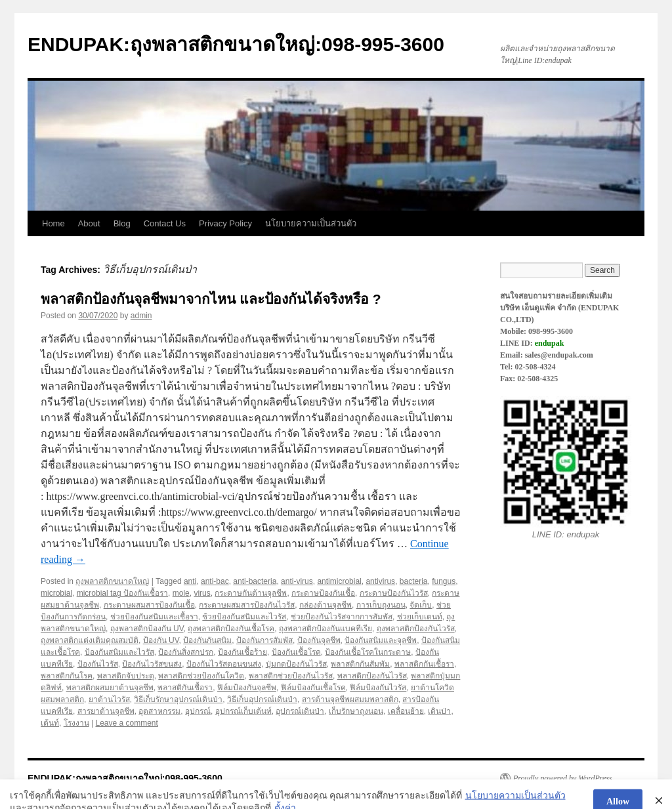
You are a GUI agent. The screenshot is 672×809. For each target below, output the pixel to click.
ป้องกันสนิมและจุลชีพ (381, 640)
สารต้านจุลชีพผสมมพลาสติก (350, 699)
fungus (444, 581)
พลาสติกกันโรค (67, 676)
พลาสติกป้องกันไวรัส (372, 676)
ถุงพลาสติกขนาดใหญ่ (112, 581)
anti (190, 581)
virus (202, 593)
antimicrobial (339, 581)
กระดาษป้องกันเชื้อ (323, 593)
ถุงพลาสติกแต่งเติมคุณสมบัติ (90, 640)
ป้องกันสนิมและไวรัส (119, 652)
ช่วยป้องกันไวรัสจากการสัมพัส (342, 617)
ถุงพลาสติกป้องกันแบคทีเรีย (325, 629)
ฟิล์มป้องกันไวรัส (378, 688)
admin (141, 316)
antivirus (380, 581)
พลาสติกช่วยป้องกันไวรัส (291, 676)
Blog (122, 223)
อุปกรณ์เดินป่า (300, 711)
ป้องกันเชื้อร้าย (242, 652)
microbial (56, 593)
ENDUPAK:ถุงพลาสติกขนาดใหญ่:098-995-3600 (236, 44)
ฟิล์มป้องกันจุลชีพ (247, 688)
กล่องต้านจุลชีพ (325, 605)
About (89, 223)
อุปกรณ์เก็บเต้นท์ (243, 711)
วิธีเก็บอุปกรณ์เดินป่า (262, 699)
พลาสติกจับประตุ (126, 676)
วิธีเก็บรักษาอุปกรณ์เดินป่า (178, 699)
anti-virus (297, 581)
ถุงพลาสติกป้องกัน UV (147, 629)
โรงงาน (76, 723)
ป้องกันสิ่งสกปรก (186, 652)
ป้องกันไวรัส (98, 664)
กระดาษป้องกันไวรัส (394, 593)
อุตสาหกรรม (159, 711)
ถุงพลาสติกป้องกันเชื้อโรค (231, 629)
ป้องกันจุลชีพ (319, 640)
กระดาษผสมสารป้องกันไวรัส (247, 605)
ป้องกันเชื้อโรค (296, 652)
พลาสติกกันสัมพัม (360, 664)
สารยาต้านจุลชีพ (106, 711)
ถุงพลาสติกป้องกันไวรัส (416, 629)
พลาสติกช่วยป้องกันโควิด (201, 676)
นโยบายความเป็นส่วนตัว (311, 223)
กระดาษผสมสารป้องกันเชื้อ (149, 605)
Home (53, 223)
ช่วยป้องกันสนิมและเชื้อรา (154, 617)
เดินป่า (439, 711)
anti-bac (215, 581)
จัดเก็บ (421, 605)
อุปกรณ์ (198, 711)
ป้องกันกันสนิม (207, 640)
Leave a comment (126, 723)
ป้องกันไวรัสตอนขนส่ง (224, 664)
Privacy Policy (225, 223)
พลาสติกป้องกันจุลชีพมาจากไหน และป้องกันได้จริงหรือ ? (211, 299)
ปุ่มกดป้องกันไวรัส (296, 664)
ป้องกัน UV (161, 640)
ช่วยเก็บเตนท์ (420, 617)
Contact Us (165, 223)
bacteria (414, 581)
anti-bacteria (255, 581)
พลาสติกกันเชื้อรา (424, 664)
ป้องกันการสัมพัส (264, 640)
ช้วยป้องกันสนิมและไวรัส (244, 617)
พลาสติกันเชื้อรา (185, 688)
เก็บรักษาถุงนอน (356, 711)
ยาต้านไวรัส (109, 699)
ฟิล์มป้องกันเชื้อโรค (313, 688)
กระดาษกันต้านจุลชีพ (251, 593)
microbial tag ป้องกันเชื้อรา (122, 593)
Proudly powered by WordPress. (564, 778)
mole (181, 593)
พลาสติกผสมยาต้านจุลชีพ (110, 688)
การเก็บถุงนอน (381, 605)
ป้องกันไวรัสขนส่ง (152, 664)
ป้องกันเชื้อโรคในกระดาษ (368, 652)
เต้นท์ (50, 723)
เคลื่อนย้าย (406, 711)
